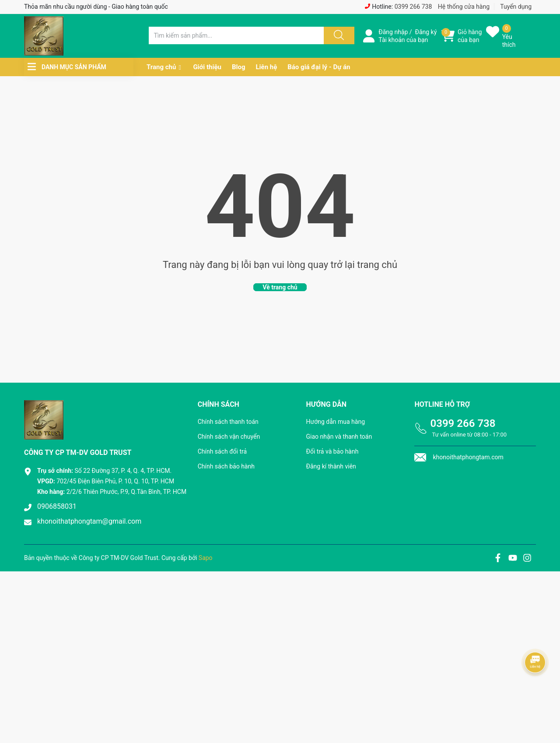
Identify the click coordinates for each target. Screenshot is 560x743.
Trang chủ (161, 67)
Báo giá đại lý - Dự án (319, 67)
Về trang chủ (280, 287)
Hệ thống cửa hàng (464, 7)
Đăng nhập (393, 32)
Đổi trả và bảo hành (332, 451)
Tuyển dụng (516, 7)
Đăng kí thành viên (331, 466)
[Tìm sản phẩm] (236, 35)
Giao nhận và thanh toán (339, 437)
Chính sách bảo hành (226, 466)
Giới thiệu (207, 67)
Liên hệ (266, 67)
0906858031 (57, 506)
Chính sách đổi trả (222, 451)
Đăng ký (426, 32)
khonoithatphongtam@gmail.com (89, 521)
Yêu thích (509, 41)
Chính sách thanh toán (228, 422)
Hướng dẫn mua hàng (336, 422)
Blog (239, 67)
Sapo (206, 558)
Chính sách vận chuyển (229, 437)
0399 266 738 (413, 7)
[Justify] (338, 35)
